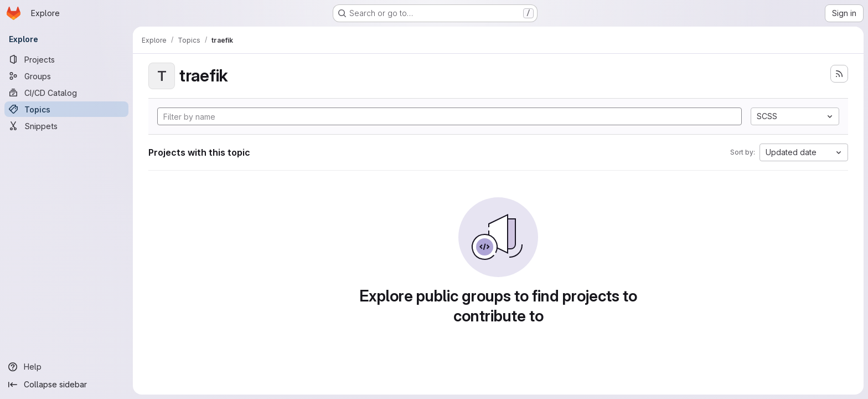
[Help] (66, 367)
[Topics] (66, 109)
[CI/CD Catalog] (66, 93)
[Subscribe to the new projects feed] (839, 74)
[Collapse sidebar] (66, 385)
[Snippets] (66, 126)
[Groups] (66, 76)
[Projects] (66, 59)
